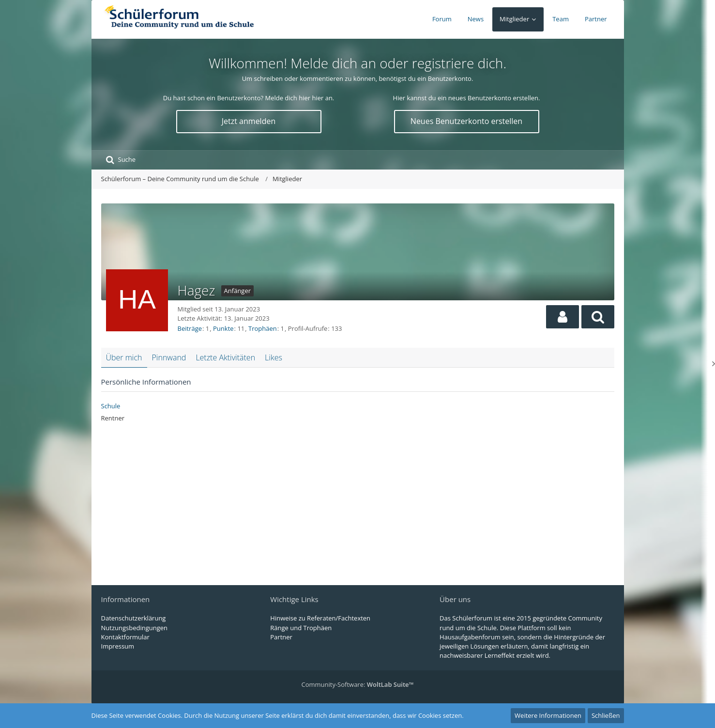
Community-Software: (357, 684)
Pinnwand (169, 357)
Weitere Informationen (548, 715)
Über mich (124, 357)
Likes (274, 357)
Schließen (606, 715)
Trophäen (263, 328)
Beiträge (190, 328)
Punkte (223, 328)
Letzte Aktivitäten (225, 357)
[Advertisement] (358, 500)
